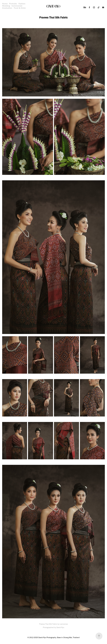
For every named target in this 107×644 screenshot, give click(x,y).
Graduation (7, 8)
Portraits (13, 4)
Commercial (17, 6)
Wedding (6, 6)
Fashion (22, 4)
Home (5, 4)
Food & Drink (20, 8)
